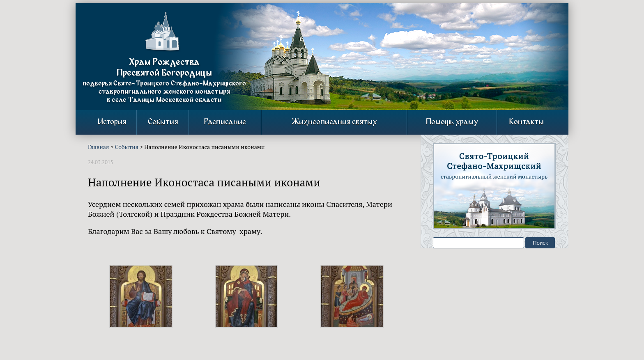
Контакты (527, 122)
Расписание (225, 122)
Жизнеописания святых (334, 122)
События (163, 122)
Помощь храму (452, 122)
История (112, 122)
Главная (98, 147)
